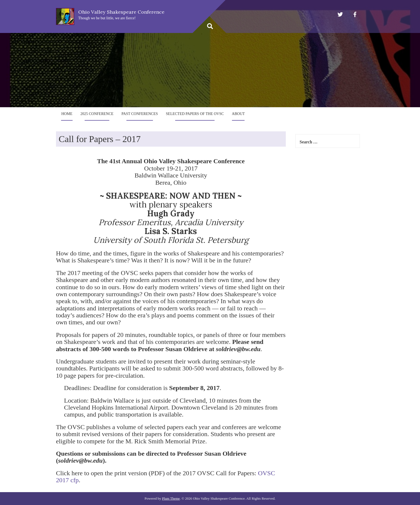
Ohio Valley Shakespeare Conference (121, 12)
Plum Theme (171, 498)
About (238, 114)
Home (67, 114)
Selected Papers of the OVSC (195, 114)
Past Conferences (140, 114)
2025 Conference (97, 114)
